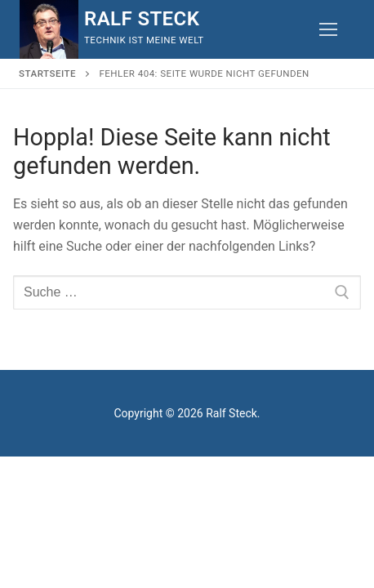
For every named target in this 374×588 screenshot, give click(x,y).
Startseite (47, 73)
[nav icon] (328, 29)
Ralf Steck (142, 19)
